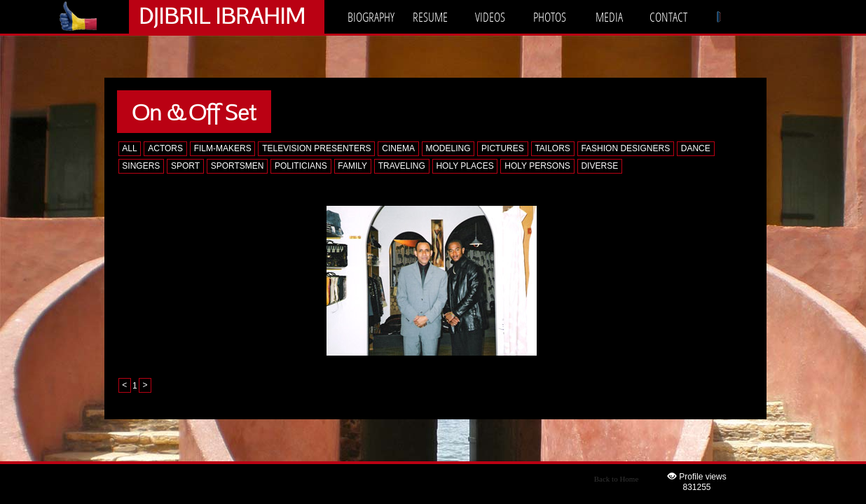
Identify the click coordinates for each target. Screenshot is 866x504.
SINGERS (141, 166)
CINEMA (398, 148)
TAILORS (552, 148)
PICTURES (503, 148)
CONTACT (668, 17)
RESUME (430, 17)
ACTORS (165, 148)
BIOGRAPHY (371, 17)
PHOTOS (550, 17)
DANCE (696, 148)
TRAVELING (402, 166)
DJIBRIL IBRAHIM (222, 15)
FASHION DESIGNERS (625, 148)
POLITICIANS (301, 166)
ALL (129, 148)
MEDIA (609, 17)
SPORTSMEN (238, 166)
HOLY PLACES (465, 166)
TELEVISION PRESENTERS (316, 148)
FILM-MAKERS (223, 148)
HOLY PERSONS (537, 166)
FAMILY (352, 166)
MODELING (448, 148)
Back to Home (617, 479)
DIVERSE (599, 166)
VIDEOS (490, 17)
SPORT (185, 166)
